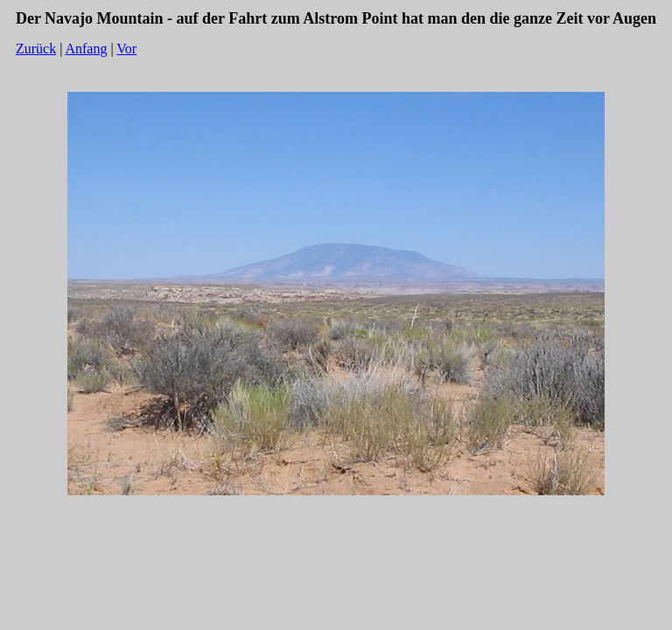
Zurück (36, 49)
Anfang (86, 49)
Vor (126, 49)
